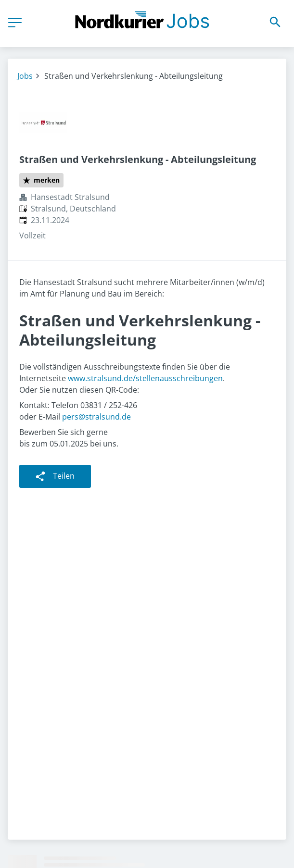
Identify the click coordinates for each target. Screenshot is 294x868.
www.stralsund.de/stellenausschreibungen (145, 378)
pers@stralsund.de (96, 417)
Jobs (25, 76)
